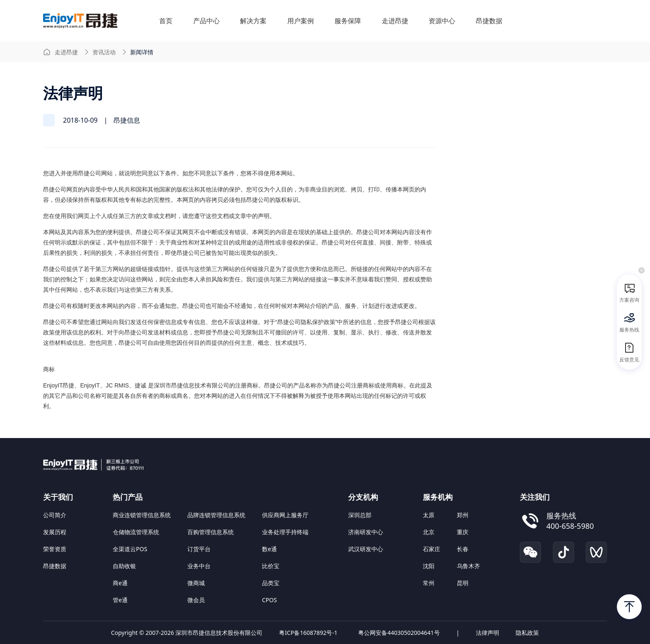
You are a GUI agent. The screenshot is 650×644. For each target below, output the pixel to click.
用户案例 (301, 21)
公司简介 (55, 515)
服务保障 (348, 21)
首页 (166, 21)
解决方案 (253, 21)
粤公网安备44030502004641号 (399, 633)
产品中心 (206, 21)
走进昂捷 (395, 21)
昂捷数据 (489, 21)
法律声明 (487, 633)
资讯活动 (104, 52)
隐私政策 (527, 633)
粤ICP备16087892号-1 (308, 633)
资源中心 (442, 21)
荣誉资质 (55, 549)
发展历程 (55, 532)
